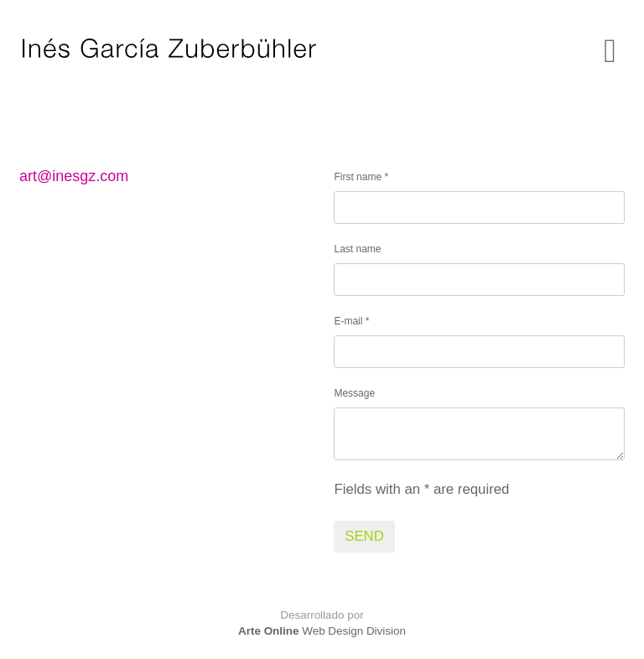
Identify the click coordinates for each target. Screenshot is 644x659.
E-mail (351, 321)
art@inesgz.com (74, 176)
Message (354, 393)
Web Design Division (322, 631)
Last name (357, 249)
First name (361, 177)
